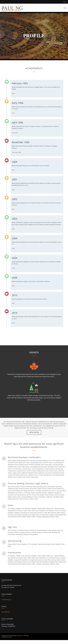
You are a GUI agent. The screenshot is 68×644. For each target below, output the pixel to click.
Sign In (65, 2)
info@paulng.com (6, 600)
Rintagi (10, 637)
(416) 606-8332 (6, 612)
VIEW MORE (34, 432)
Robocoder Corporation (14, 11)
